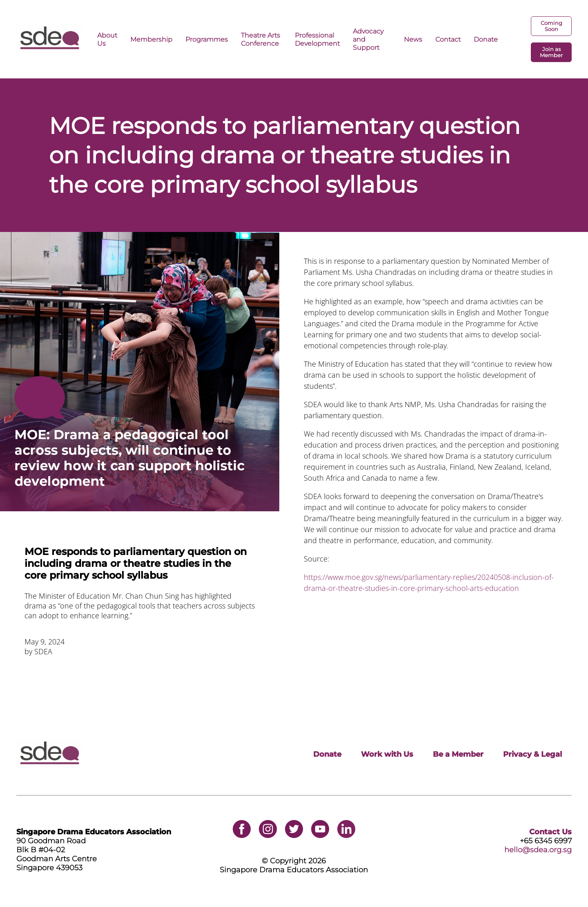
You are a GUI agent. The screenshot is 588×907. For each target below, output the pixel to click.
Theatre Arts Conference (261, 39)
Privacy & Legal (532, 754)
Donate (486, 39)
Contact (448, 39)
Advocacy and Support (368, 39)
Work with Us (387, 754)
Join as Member (551, 52)
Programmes (207, 39)
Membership (151, 39)
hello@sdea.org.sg (538, 850)
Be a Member (458, 754)
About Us (107, 39)
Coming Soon (551, 26)
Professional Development (317, 39)
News (413, 39)
